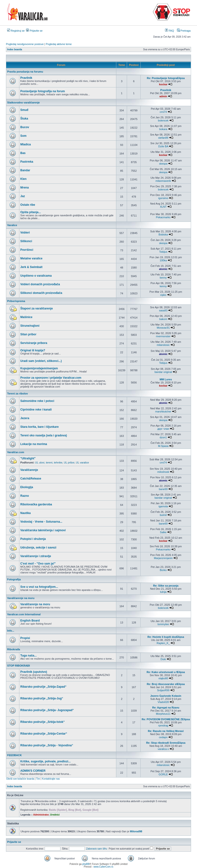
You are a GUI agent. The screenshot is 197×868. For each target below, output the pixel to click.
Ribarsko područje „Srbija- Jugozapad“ (47, 710)
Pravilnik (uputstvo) (34, 672)
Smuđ (24, 110)
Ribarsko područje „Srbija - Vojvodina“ (47, 745)
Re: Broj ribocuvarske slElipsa (166, 684)
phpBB (86, 864)
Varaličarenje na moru (21, 598)
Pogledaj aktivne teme (59, 44)
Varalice (12, 225)
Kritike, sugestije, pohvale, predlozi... (45, 761)
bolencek (163, 120)
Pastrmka (27, 162)
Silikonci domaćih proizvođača (41, 293)
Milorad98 (136, 831)
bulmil (163, 515)
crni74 (163, 112)
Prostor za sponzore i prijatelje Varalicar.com (51, 378)
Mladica (26, 144)
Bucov (25, 127)
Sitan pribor (28, 334)
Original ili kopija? (33, 350)
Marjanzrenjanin (163, 558)
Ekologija (27, 487)
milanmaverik (163, 181)
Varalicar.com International (24, 614)
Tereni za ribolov (18, 394)
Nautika (25, 513)
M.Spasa (163, 446)
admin (163, 96)
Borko (163, 570)
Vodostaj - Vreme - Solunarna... (41, 522)
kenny (163, 278)
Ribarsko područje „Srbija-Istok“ (43, 722)
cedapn (163, 737)
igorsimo (163, 198)
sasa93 (163, 310)
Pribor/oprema (16, 301)
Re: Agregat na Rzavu (166, 708)
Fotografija (14, 579)
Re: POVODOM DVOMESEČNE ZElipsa (166, 719)
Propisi (25, 638)
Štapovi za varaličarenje (37, 308)
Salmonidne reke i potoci (37, 401)
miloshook (163, 472)
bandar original (163, 372)
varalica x (163, 749)
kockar (163, 84)
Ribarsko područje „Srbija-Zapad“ (43, 687)
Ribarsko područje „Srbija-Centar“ (44, 734)
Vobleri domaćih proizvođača (40, 284)
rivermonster (163, 336)
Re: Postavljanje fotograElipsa (166, 78)
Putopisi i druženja (33, 539)
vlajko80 (163, 678)
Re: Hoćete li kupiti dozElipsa (166, 637)
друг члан (163, 429)
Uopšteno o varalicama (36, 276)
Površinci (27, 250)
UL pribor (69, 463)
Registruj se (16, 31)
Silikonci (26, 241)
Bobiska (163, 234)
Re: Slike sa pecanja (166, 586)
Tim (38, 779)
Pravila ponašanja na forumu (25, 72)
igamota (163, 506)
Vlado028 (163, 702)
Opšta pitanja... (31, 212)
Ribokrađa (14, 649)
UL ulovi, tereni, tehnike (49, 463)
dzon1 (163, 437)
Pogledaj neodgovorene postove (25, 44)
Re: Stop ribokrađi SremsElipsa (166, 743)
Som (23, 136)
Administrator (41, 815)
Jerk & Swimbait (31, 267)
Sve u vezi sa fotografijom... (39, 587)
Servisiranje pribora (34, 343)
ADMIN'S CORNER (33, 771)
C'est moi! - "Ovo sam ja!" (38, 564)
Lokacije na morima (34, 444)
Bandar (25, 170)
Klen (23, 179)
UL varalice (83, 463)
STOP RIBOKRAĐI (19, 666)
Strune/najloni (30, 326)
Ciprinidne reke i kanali (36, 410)
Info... (11, 631)
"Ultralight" (28, 458)
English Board (30, 621)
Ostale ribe (28, 205)
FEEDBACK (14, 755)
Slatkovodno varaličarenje (23, 103)
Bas (23, 153)
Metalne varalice (31, 258)
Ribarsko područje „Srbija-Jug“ (42, 698)
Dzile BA (163, 146)
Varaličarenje (29, 470)
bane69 (163, 489)
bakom (163, 319)
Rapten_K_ (163, 643)
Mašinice (26, 317)
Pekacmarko (163, 217)
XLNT (163, 207)
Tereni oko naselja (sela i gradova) (44, 435)
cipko (163, 295)
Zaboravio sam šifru (97, 849)
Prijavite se (34, 31)
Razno (25, 496)
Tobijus (163, 252)
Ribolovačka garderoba (36, 504)
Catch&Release (31, 479)
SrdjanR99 (163, 690)
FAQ (169, 31)
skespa (163, 164)
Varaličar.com (16, 452)
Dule (163, 659)
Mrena (24, 188)
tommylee (163, 624)
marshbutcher (163, 411)
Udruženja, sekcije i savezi (38, 548)
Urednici (55, 815)
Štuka (24, 119)
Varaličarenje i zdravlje (36, 556)
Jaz (23, 196)
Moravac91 (163, 328)
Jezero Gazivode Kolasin (166, 696)
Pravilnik (26, 78)
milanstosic (163, 345)
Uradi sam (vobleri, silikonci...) (41, 361)
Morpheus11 (163, 714)
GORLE (163, 774)
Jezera (25, 418)
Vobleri (25, 233)
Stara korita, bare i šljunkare (40, 427)
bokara (163, 129)
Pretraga (184, 31)
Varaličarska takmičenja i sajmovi (43, 530)
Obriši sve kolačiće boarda (20, 779)
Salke (163, 532)
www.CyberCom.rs (103, 867)
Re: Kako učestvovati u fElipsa (166, 672)
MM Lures (166, 379)
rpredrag (163, 725)
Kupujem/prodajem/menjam (39, 368)
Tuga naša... (28, 656)
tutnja (163, 592)
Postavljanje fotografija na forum (43, 91)
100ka (163, 260)
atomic (163, 269)
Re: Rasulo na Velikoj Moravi (166, 731)
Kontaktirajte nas (51, 779)
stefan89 (163, 138)
